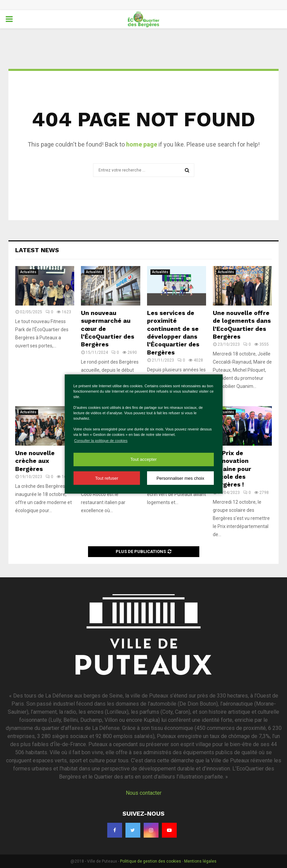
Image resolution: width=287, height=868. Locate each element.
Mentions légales (200, 861)
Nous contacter (144, 793)
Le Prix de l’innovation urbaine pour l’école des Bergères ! (232, 469)
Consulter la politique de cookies (101, 441)
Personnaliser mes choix (180, 478)
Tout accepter (143, 459)
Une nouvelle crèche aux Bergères (35, 461)
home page (142, 144)
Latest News (37, 250)
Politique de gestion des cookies (151, 861)
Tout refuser (107, 478)
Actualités (28, 272)
